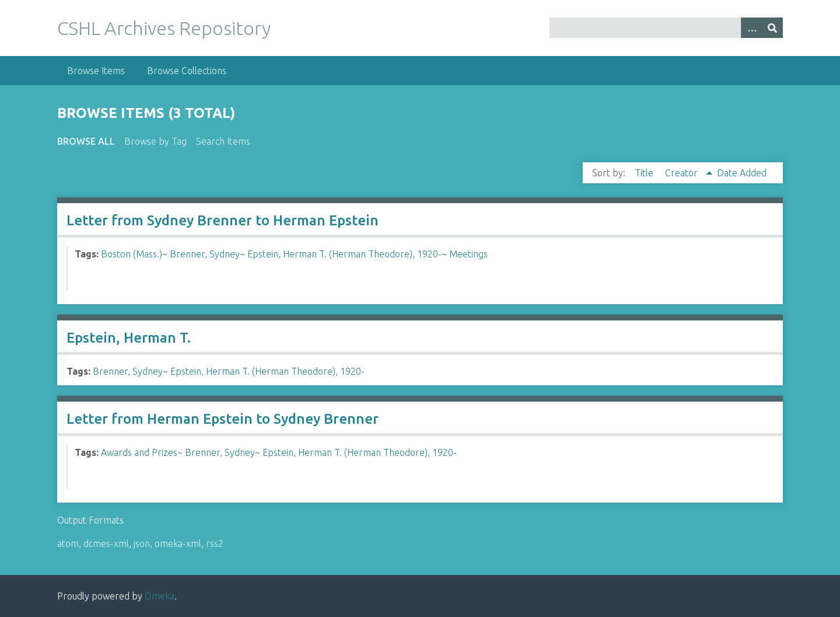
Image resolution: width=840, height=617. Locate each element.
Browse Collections (187, 71)
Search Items (223, 141)
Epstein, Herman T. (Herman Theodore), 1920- (344, 254)
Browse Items (96, 71)
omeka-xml (178, 543)
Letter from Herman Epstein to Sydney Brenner (223, 419)
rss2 (215, 543)
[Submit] (772, 28)
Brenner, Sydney (205, 254)
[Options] (751, 28)
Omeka (160, 596)
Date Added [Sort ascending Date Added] (742, 173)
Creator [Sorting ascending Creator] (682, 173)
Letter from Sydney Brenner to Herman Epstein (223, 220)
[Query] (666, 28)
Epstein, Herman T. (129, 338)
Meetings (468, 254)
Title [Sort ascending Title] (645, 173)
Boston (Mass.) (132, 254)
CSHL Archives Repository (164, 28)
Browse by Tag (155, 141)
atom (68, 543)
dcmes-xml (106, 543)
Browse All (86, 141)
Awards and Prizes (139, 452)
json (142, 543)
